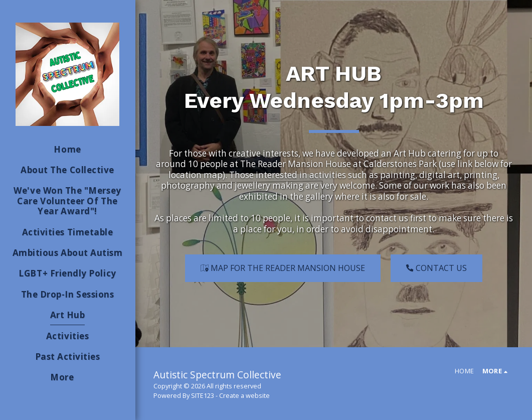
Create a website (244, 395)
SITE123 (203, 395)
